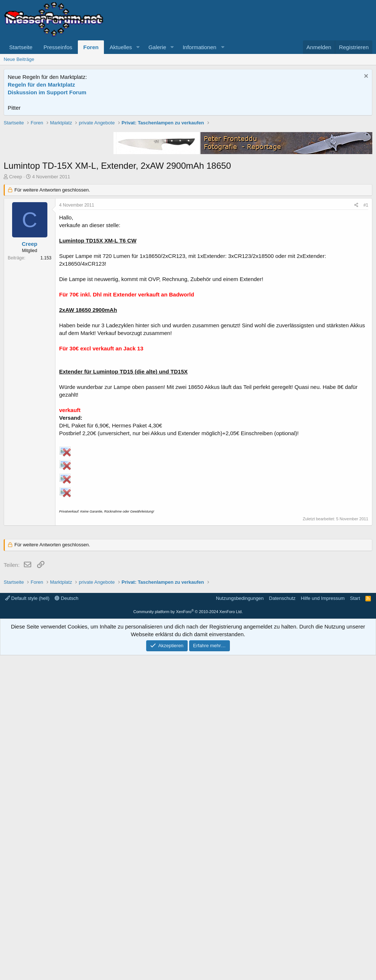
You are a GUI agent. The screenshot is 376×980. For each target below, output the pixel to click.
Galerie (157, 47)
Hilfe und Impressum (323, 923)
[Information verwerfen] (365, 77)
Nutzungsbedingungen (240, 923)
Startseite (21, 47)
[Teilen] (356, 310)
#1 (366, 310)
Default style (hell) (27, 923)
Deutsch (66, 923)
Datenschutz (282, 923)
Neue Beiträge (19, 59)
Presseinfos (58, 47)
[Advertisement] (188, 171)
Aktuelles (121, 47)
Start (355, 923)
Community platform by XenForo (188, 936)
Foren (91, 47)
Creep (16, 281)
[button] (138, 47)
